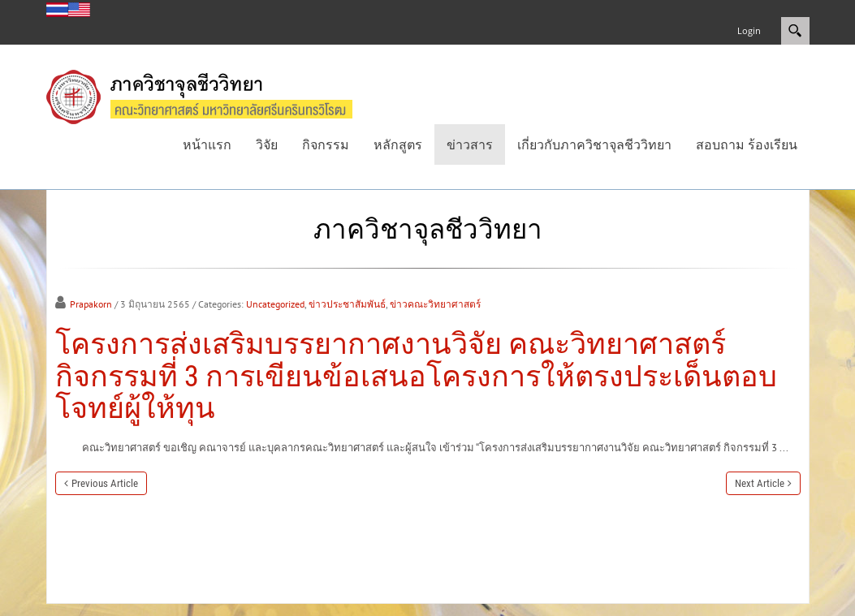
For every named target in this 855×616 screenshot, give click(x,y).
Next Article (760, 483)
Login (749, 30)
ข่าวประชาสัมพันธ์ (347, 304)
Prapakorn (91, 304)
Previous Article (105, 483)
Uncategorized (275, 304)
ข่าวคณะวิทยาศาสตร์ (435, 304)
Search (795, 31)
